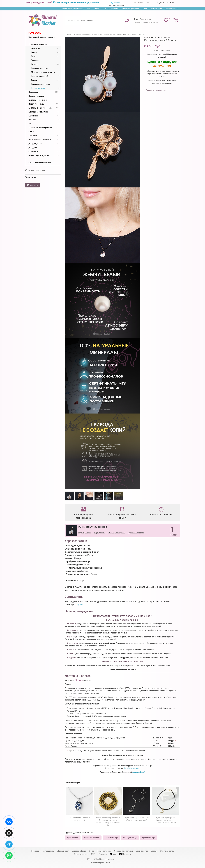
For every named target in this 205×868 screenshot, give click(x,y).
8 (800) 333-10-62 (166, 3)
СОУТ (93, 854)
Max (113, 854)
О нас (144, 9)
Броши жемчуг (148, 838)
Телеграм (103, 854)
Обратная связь (167, 851)
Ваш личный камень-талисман (42, 37)
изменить (87, 680)
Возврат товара (172, 9)
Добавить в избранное (156, 90)
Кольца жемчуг (130, 838)
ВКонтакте (125, 854)
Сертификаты (156, 9)
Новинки (98, 9)
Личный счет (63, 851)
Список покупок (35, 170)
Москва (117, 3)
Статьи (154, 851)
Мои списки (33, 185)
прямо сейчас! (138, 772)
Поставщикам (48, 851)
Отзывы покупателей (123, 851)
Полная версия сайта (101, 862)
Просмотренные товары (73, 9)
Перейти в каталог (132, 768)
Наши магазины (112, 9)
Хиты (89, 9)
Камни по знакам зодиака (40, 163)
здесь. (80, 605)
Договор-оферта (79, 851)
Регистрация (146, 19)
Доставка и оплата (136, 533)
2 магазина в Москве (116, 5)
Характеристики (85, 533)
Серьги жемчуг (111, 838)
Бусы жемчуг (73, 838)
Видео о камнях (81, 854)
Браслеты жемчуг (92, 838)
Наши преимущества (117, 533)
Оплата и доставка (131, 9)
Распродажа (35, 33)
